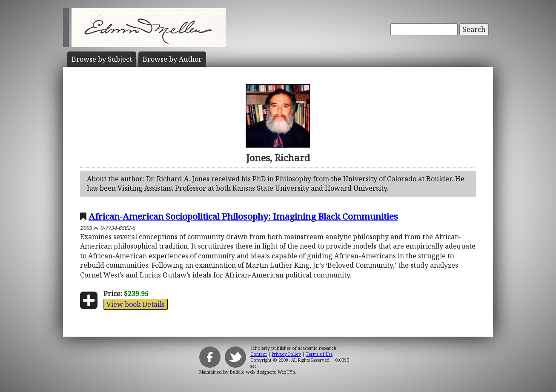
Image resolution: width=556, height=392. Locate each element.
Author (172, 59)
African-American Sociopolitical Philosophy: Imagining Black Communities (243, 216)
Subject (102, 59)
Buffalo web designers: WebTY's (262, 372)
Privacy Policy (286, 354)
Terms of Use (319, 354)
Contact (259, 354)
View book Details (136, 304)
